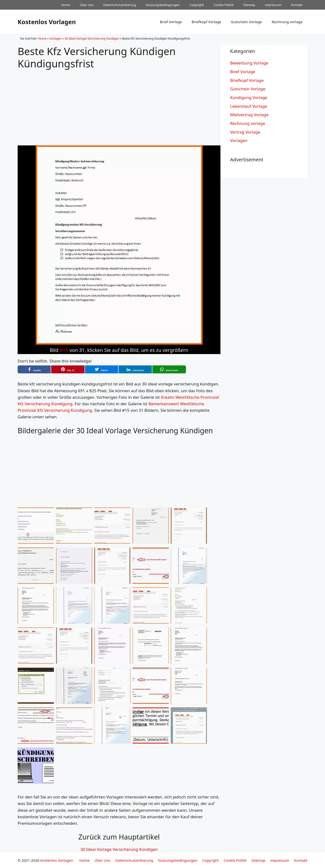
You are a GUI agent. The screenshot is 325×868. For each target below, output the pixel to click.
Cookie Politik (223, 5)
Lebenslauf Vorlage (249, 106)
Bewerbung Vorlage (249, 63)
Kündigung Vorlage (249, 97)
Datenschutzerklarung (120, 5)
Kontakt (297, 5)
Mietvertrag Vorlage (249, 115)
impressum (273, 5)
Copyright (197, 5)
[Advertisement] (119, 103)
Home (66, 5)
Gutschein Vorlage (246, 22)
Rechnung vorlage (287, 22)
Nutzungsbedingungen (163, 5)
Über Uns (87, 5)
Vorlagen (55, 39)
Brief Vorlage (171, 22)
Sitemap (249, 5)
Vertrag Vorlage (245, 132)
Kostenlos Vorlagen (47, 22)
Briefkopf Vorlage (206, 22)
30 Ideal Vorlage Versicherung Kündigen (92, 39)
